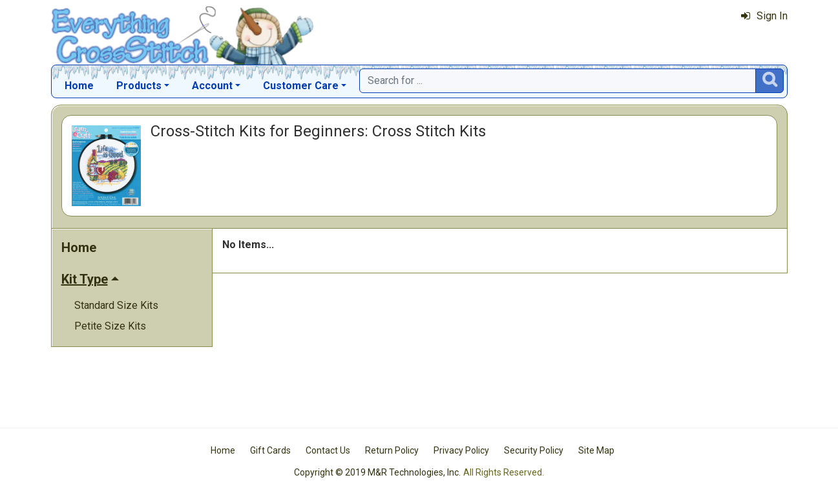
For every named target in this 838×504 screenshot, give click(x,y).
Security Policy (534, 450)
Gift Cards (270, 450)
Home (79, 86)
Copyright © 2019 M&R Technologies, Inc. (377, 472)
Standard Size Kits (116, 305)
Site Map (596, 450)
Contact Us (328, 450)
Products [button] (139, 86)
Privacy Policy (461, 450)
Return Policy (392, 450)
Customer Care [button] (301, 86)
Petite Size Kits (110, 326)
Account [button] (212, 86)
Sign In (764, 16)
